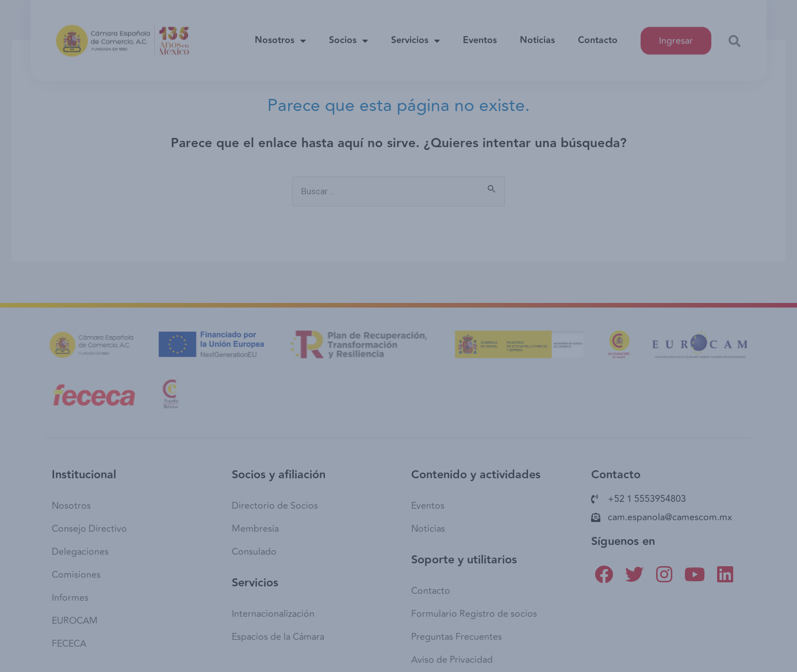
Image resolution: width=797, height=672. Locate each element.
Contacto (598, 34)
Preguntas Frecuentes (457, 637)
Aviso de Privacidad (452, 660)
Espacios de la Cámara (278, 637)
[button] (734, 34)
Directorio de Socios (275, 506)
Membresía (255, 529)
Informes (70, 598)
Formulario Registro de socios (474, 614)
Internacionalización (273, 614)
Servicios (415, 34)
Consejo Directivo (89, 529)
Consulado (254, 552)
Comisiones (76, 575)
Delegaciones (80, 552)
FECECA (69, 644)
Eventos (480, 34)
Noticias (537, 34)
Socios (348, 34)
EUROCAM (75, 621)
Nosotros (280, 34)
